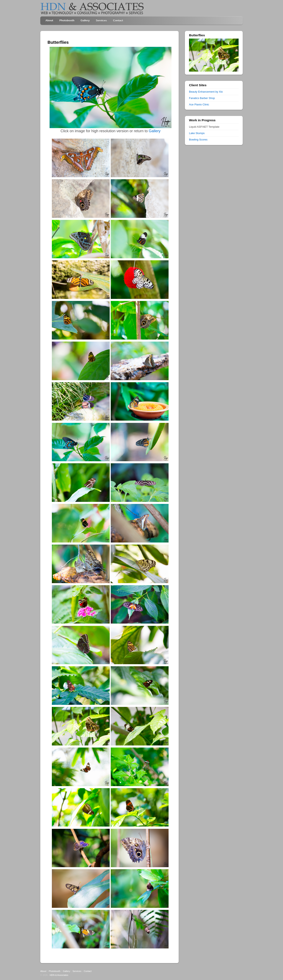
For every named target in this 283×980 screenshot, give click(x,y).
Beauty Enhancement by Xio (206, 92)
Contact (118, 20)
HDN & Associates (59, 975)
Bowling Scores (198, 140)
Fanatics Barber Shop (202, 98)
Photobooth (67, 20)
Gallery (85, 20)
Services (101, 20)
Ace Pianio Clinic (199, 104)
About (49, 20)
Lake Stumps (197, 133)
